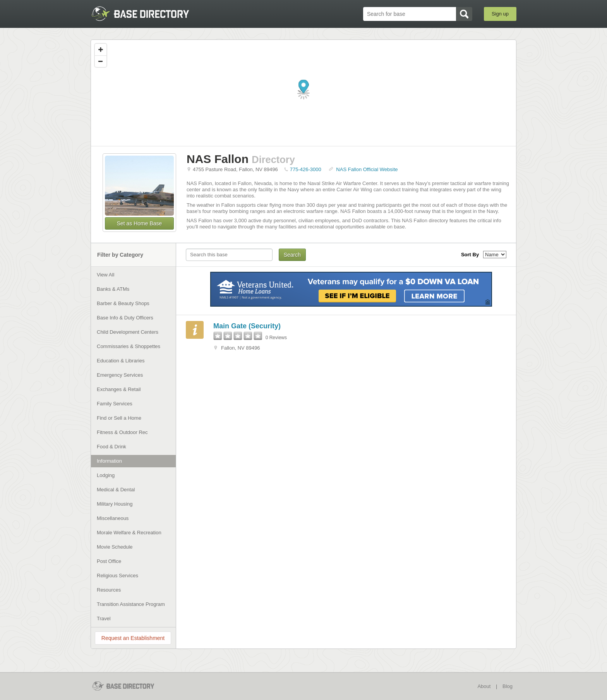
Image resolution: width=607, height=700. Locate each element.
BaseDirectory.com (147, 14)
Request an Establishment (133, 638)
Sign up (500, 14)
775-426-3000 (306, 169)
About (484, 686)
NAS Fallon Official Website (367, 169)
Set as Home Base (140, 223)
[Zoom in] (101, 50)
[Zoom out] (101, 61)
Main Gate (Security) (247, 326)
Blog (508, 686)
